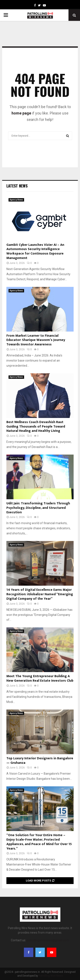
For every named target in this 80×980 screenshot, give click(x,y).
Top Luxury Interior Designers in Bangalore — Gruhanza (40, 761)
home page (21, 113)
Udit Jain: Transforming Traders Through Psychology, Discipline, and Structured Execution (38, 508)
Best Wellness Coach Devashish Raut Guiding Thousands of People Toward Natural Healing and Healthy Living (36, 427)
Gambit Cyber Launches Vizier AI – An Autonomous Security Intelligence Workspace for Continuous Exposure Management (35, 251)
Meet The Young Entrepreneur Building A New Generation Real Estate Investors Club (40, 678)
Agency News (16, 200)
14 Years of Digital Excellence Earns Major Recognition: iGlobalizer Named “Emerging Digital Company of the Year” (40, 594)
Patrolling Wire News (51, 976)
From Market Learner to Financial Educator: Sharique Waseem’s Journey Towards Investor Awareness (36, 340)
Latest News (17, 186)
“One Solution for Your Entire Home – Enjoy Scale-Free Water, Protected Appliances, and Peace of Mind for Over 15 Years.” (39, 842)
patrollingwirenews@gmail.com (48, 940)
